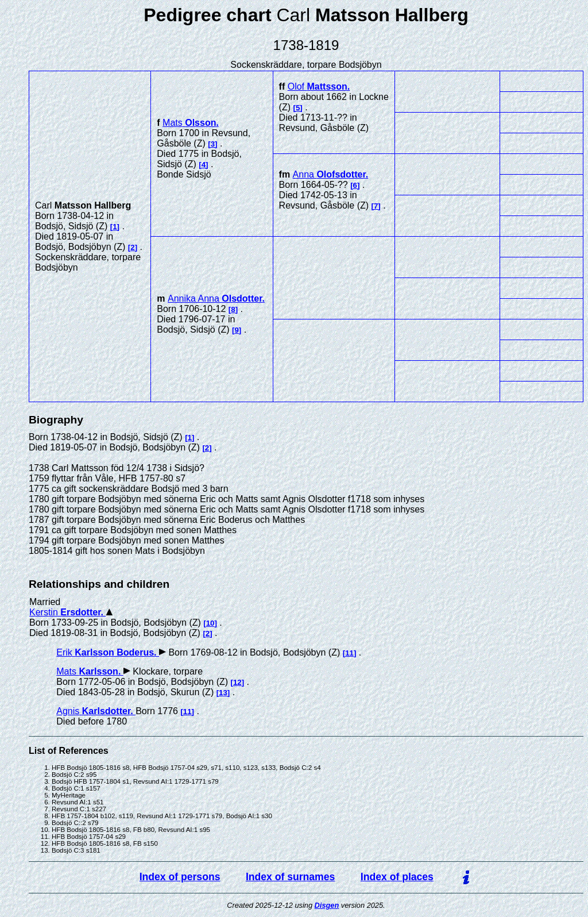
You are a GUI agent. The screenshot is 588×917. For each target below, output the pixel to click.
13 (223, 693)
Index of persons (180, 877)
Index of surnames (290, 877)
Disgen (327, 905)
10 (210, 623)
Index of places (397, 877)
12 (237, 682)
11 (349, 653)
